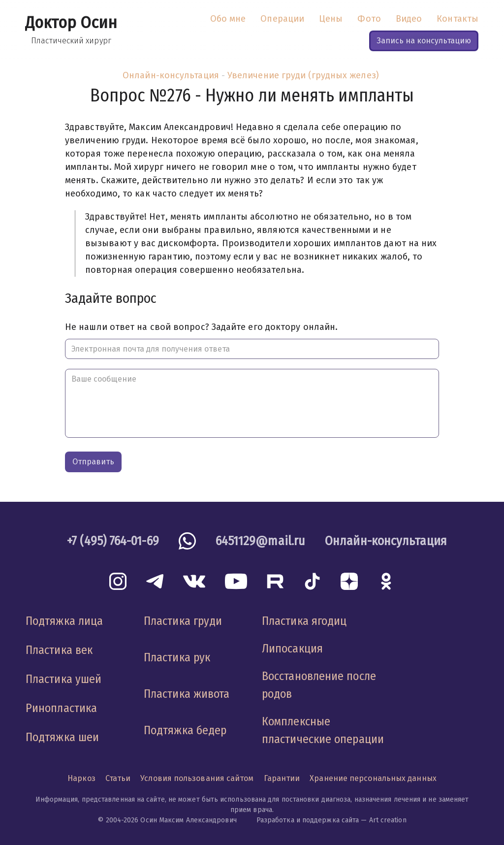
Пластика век (59, 650)
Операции (282, 19)
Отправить (93, 462)
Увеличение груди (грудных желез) (303, 75)
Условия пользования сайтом (197, 778)
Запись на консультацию (424, 41)
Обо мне (228, 19)
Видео (409, 19)
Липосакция (292, 649)
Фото (369, 19)
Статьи (118, 778)
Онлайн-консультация (171, 75)
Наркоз (81, 778)
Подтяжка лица (64, 621)
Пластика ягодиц (304, 621)
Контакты (457, 19)
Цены (331, 19)
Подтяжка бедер (185, 730)
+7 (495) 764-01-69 (113, 541)
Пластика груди (183, 621)
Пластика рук (177, 657)
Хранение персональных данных (373, 778)
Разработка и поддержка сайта (308, 820)
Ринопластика (61, 708)
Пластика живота (187, 694)
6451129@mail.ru (260, 541)
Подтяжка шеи (62, 737)
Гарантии (282, 778)
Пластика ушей (63, 679)
